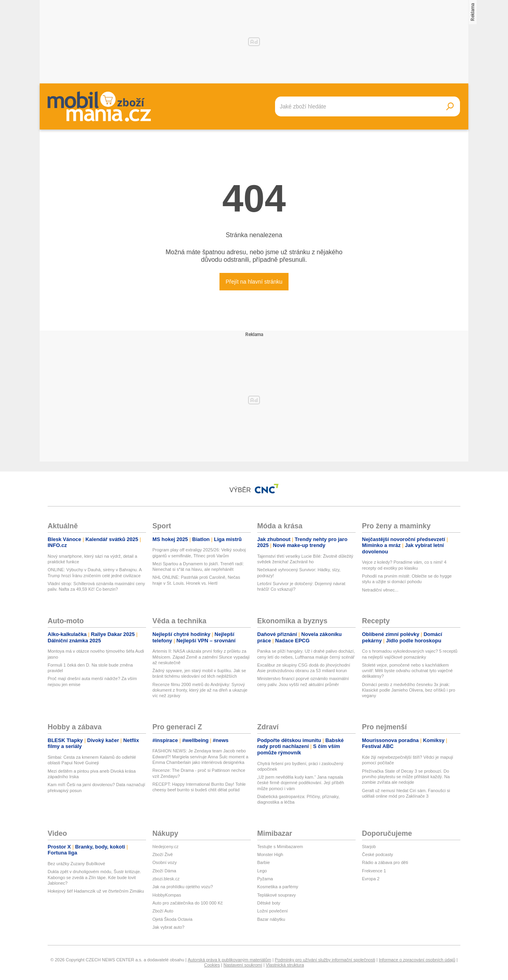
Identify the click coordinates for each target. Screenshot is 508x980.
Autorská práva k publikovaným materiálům (229, 960)
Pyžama (265, 879)
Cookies (212, 965)
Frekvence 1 (374, 871)
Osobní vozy (165, 862)
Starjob (369, 847)
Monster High (270, 854)
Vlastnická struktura (285, 965)
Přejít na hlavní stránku (254, 282)
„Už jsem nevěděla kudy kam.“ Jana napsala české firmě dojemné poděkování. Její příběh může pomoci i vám (301, 783)
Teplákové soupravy (276, 895)
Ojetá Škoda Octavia (172, 919)
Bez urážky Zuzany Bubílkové (76, 864)
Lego (262, 871)
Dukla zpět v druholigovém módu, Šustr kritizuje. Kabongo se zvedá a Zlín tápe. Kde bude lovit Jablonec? (94, 877)
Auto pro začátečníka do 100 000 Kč (188, 903)
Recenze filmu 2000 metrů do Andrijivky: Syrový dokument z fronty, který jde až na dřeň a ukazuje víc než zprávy (200, 690)
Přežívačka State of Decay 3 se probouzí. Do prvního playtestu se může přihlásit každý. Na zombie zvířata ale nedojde (406, 777)
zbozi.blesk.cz (166, 879)
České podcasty (377, 854)
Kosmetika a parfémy (278, 887)
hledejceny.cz (165, 847)
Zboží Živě (163, 854)
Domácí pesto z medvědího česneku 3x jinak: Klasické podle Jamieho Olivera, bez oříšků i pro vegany (409, 690)
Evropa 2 (371, 879)
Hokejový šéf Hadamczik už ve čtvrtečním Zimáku (96, 891)
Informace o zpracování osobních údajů (417, 960)
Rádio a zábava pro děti (385, 862)
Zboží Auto (163, 911)
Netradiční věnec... (380, 590)
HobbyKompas (167, 895)
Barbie (264, 862)
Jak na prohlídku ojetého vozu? (183, 887)
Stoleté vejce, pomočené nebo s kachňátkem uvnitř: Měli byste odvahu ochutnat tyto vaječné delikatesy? (407, 671)
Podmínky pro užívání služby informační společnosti (325, 960)
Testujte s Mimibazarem (280, 847)
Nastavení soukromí (243, 965)
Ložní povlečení (272, 911)
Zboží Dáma (164, 871)
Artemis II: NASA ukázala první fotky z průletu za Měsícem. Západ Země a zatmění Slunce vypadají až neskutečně (201, 657)
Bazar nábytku (271, 919)
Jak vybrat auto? (168, 927)
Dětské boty (269, 903)
